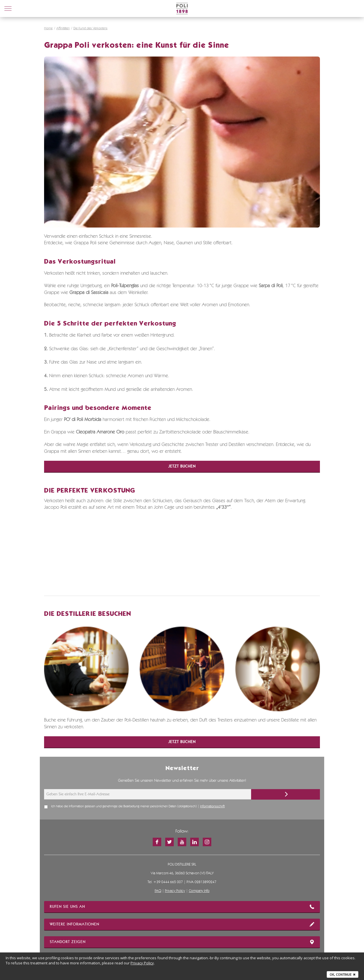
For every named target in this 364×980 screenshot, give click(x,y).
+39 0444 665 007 (168, 882)
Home (48, 28)
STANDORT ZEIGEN (182, 942)
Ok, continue (343, 974)
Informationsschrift (212, 806)
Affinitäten (63, 28)
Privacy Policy (175, 891)
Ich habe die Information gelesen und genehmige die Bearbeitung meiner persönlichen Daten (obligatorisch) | (138, 806)
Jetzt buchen (182, 466)
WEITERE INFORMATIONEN (182, 924)
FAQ (158, 891)
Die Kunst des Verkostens (90, 28)
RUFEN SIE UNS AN (182, 907)
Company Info (199, 891)
